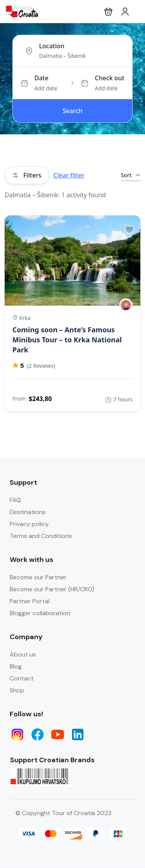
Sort (130, 175)
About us (23, 654)
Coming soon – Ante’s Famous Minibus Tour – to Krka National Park (67, 340)
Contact (22, 678)
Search (72, 111)
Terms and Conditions (41, 536)
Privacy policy (29, 524)
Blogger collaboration (40, 613)
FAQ (15, 500)
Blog (16, 666)
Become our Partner (38, 577)
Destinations (28, 512)
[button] (108, 11)
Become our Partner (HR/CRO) (52, 589)
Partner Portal (30, 601)
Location (52, 46)
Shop (17, 690)
